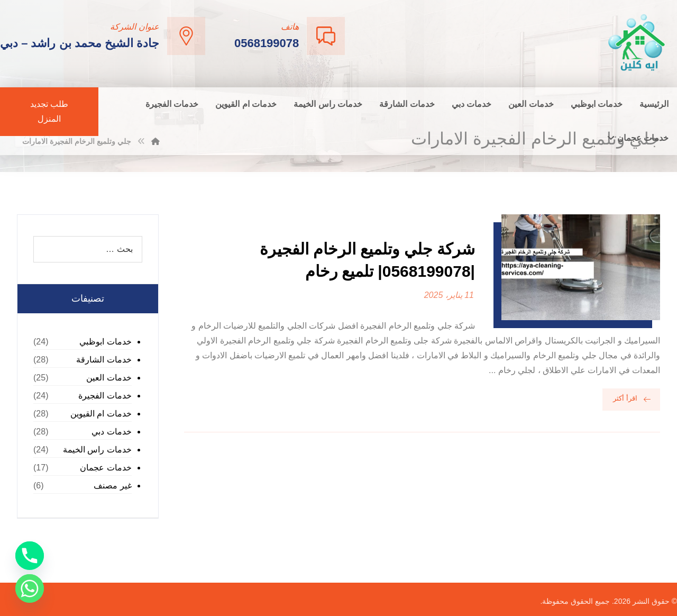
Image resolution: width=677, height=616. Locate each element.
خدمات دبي (111, 432)
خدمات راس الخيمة (97, 450)
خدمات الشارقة (104, 360)
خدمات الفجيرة (105, 396)
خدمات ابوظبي (105, 342)
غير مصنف (112, 486)
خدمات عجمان (106, 468)
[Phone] (30, 556)
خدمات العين (109, 378)
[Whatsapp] (30, 588)
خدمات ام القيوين (101, 414)
